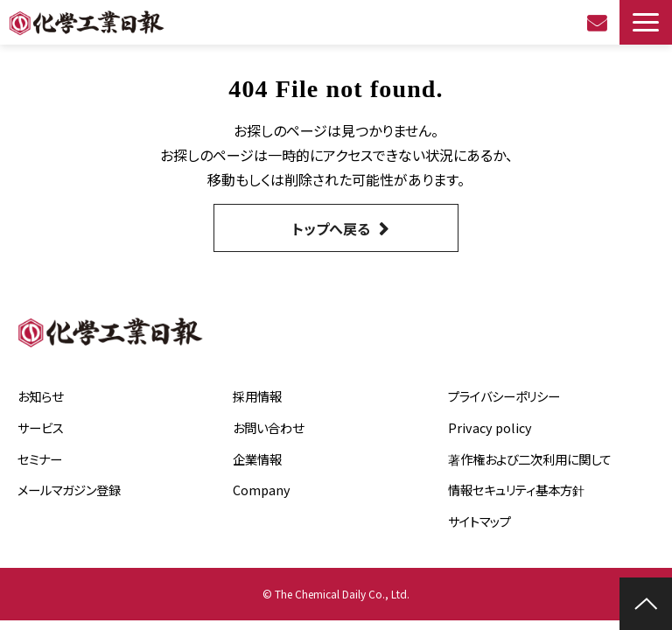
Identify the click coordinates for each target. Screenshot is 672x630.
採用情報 (257, 396)
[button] (646, 22)
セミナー (40, 459)
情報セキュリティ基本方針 (516, 490)
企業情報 (257, 459)
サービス (41, 427)
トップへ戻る (331, 228)
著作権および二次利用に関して (530, 459)
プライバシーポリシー (504, 396)
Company (262, 490)
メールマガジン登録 (69, 490)
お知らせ (40, 396)
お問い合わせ (599, 23)
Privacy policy (490, 427)
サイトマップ (479, 521)
